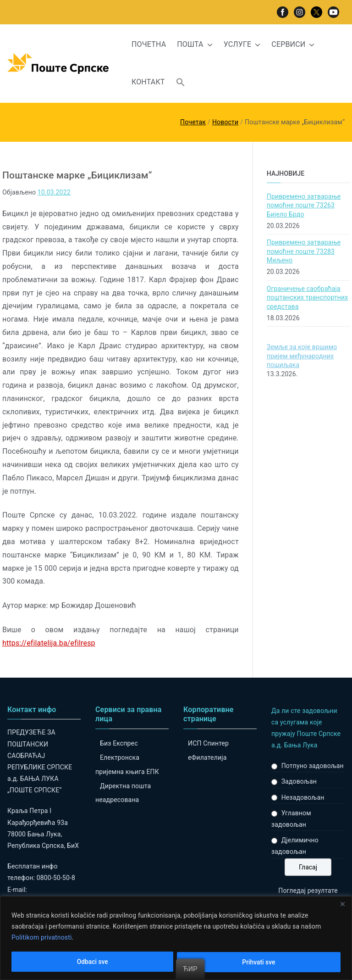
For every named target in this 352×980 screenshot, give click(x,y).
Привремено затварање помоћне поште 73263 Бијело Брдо (304, 205)
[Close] (342, 904)
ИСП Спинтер (208, 743)
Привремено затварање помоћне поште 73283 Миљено (304, 251)
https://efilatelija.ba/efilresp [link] (49, 643)
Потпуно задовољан (313, 766)
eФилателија (207, 757)
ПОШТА (195, 45)
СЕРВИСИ (293, 45)
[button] (208, 45)
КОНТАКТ (148, 82)
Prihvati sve (259, 962)
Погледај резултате (308, 891)
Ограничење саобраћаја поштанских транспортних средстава (308, 298)
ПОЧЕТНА (149, 44)
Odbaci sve (92, 962)
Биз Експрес (119, 743)
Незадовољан (303, 797)
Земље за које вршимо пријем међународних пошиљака (302, 356)
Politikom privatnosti (42, 937)
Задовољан (299, 781)
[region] (176, 938)
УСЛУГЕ (242, 45)
